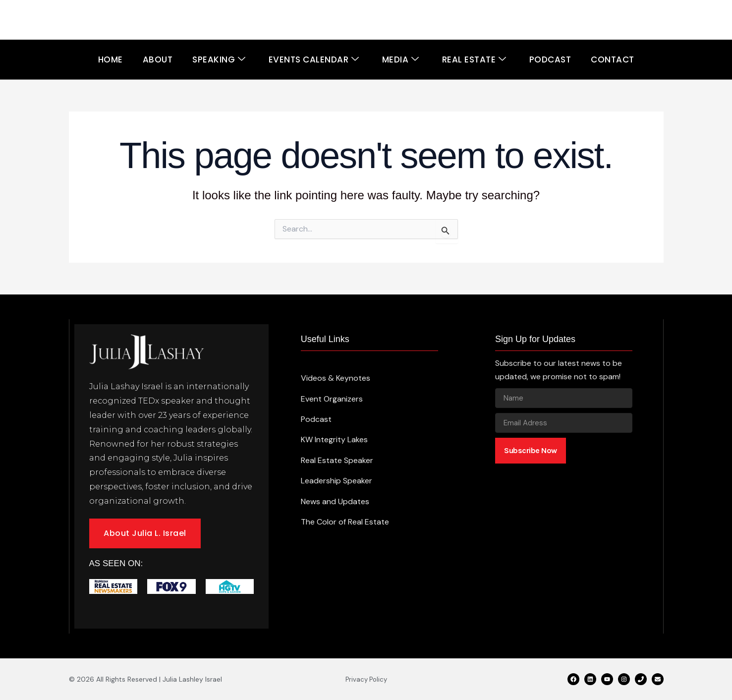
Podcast (550, 59)
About (158, 59)
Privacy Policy (366, 679)
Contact (613, 59)
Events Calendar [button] (314, 60)
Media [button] (401, 60)
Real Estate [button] (474, 60)
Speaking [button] (219, 60)
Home (111, 59)
